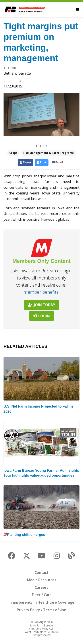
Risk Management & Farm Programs (48, 153)
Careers (41, 587)
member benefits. (41, 292)
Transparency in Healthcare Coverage (42, 602)
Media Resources (42, 580)
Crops (13, 153)
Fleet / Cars (42, 595)
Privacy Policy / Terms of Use (41, 610)
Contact (41, 573)
